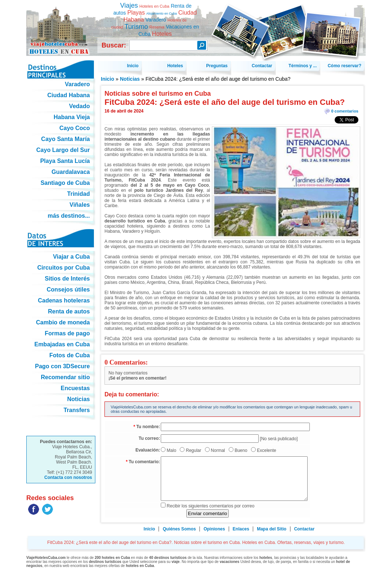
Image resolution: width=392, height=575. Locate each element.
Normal (218, 450)
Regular (194, 450)
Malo (171, 450)
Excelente (267, 450)
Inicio (108, 79)
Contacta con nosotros (68, 477)
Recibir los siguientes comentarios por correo (210, 506)
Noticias (130, 79)
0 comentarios (345, 111)
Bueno (241, 450)
